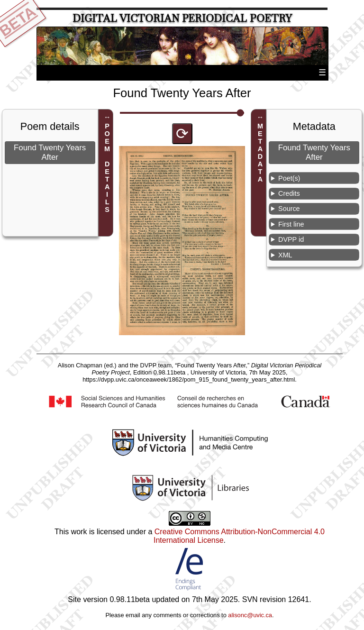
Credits (289, 193)
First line (291, 224)
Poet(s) (289, 178)
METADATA (260, 153)
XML (285, 255)
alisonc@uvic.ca (250, 615)
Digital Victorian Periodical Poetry (182, 18)
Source (289, 209)
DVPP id (291, 239)
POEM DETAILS (107, 168)
